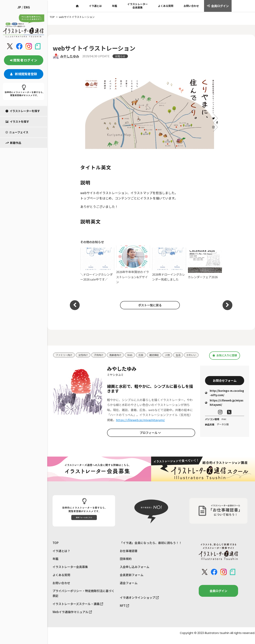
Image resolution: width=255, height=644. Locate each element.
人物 (173, 354)
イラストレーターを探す (23, 111)
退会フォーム (129, 587)
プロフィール (150, 436)
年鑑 (115, 6)
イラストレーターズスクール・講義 (78, 608)
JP (19, 7)
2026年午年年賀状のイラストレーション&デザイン (133, 265)
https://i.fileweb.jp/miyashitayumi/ (140, 423)
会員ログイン (218, 6)
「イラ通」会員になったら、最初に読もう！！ (151, 546)
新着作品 (13, 143)
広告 (145, 354)
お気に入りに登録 (225, 357)
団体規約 (126, 563)
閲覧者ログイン (24, 60)
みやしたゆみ (70, 56)
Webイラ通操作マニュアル (72, 617)
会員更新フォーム (132, 579)
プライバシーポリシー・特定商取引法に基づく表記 (84, 598)
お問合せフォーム (225, 384)
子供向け (101, 354)
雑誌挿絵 (159, 354)
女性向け (85, 354)
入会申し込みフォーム (135, 571)
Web (134, 354)
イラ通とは (95, 6)
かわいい (61, 360)
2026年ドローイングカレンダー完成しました (169, 265)
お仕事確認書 (129, 554)
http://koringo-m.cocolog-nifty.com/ (225, 397)
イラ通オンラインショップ (139, 602)
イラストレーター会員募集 (138, 6)
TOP (56, 546)
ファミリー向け (65, 354)
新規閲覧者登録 (24, 74)
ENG (27, 7)
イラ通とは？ (61, 554)
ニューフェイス (17, 132)
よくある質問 (166, 6)
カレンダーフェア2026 (205, 265)
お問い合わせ (191, 6)
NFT (125, 610)
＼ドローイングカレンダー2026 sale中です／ (97, 265)
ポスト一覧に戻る (149, 305)
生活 (184, 354)
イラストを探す (17, 121)
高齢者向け (119, 354)
